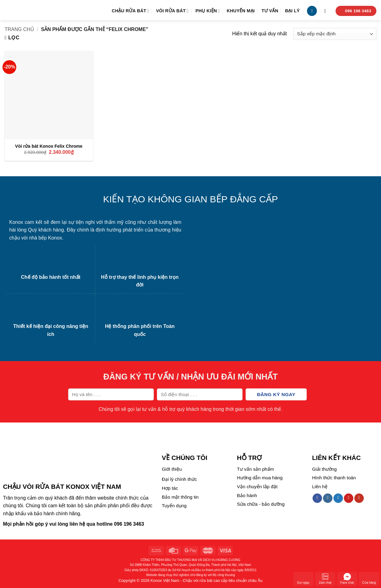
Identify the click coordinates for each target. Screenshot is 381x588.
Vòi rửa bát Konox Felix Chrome (49, 146)
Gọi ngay (303, 579)
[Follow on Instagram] (328, 498)
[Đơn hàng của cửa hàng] (335, 34)
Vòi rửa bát (172, 11)
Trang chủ (19, 29)
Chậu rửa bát (130, 11)
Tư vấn (270, 11)
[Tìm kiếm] (327, 11)
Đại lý (293, 11)
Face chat (347, 579)
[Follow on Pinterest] (349, 498)
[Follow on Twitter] (338, 498)
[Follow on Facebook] (317, 498)
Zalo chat (325, 579)
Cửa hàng (369, 579)
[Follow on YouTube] (359, 498)
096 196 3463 (129, 524)
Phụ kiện (208, 11)
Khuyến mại (241, 11)
